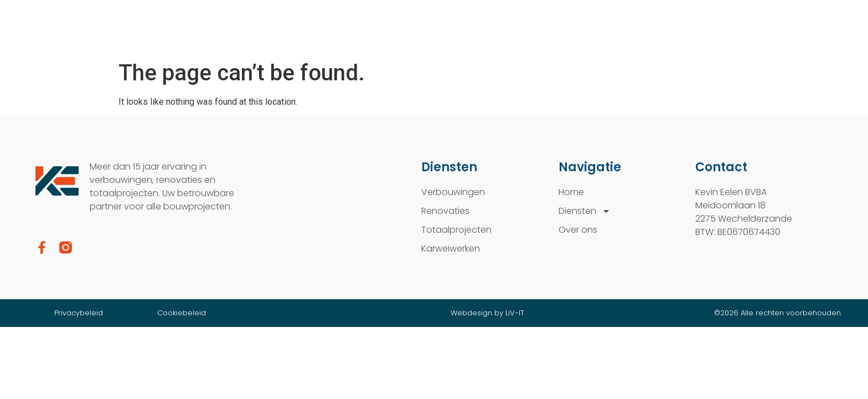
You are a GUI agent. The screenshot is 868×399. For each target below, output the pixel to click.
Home (571, 192)
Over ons (578, 230)
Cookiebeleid (182, 313)
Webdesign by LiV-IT (487, 313)
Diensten (585, 211)
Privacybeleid (79, 313)
